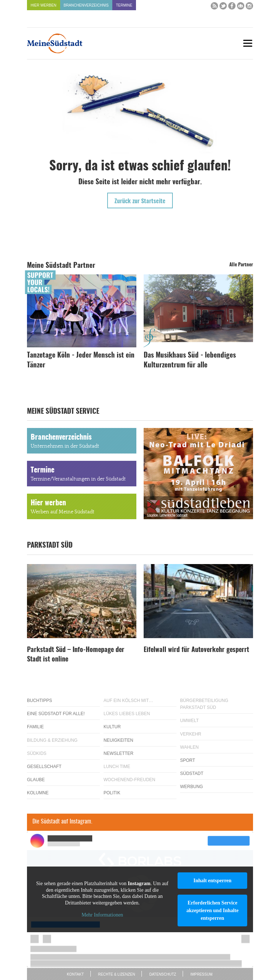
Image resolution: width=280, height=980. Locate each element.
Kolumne (38, 793)
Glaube (36, 780)
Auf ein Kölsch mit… (128, 701)
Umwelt (189, 721)
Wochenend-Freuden (129, 780)
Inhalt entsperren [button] (212, 881)
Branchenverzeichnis (86, 5)
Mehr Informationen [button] (102, 915)
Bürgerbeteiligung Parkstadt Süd (204, 704)
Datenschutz (163, 974)
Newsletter (118, 753)
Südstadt (192, 773)
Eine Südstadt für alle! (56, 714)
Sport (188, 760)
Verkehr (191, 734)
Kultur (112, 727)
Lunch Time (117, 767)
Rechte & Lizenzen (117, 974)
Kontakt (75, 974)
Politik (112, 793)
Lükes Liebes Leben (127, 714)
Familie (35, 727)
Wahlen (189, 747)
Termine (124, 5)
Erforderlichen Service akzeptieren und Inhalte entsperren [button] (212, 910)
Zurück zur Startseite (140, 201)
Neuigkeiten (118, 740)
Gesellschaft (44, 767)
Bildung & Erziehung (52, 740)
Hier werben (44, 5)
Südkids (37, 753)
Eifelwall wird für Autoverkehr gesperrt (196, 650)
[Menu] (248, 43)
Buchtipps (40, 701)
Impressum (201, 974)
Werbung (192, 787)
